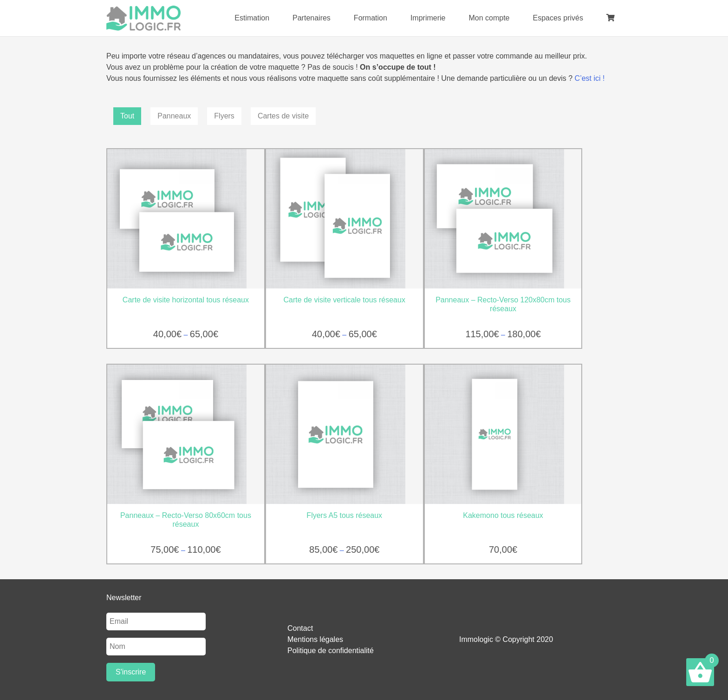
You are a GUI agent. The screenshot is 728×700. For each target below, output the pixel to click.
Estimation (252, 18)
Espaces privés (558, 18)
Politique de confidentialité (331, 651)
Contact (300, 628)
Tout (127, 116)
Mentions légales (315, 639)
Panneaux (174, 116)
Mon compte (489, 18)
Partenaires (312, 18)
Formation (370, 18)
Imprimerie (428, 18)
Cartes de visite (283, 116)
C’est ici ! (590, 78)
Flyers (224, 116)
